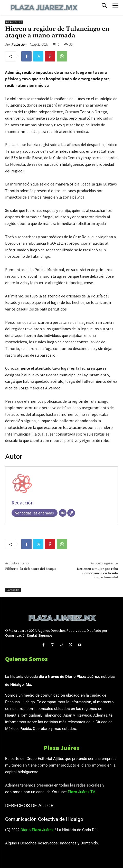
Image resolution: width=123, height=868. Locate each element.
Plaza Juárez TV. (82, 792)
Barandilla (14, 22)
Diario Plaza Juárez (37, 830)
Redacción (19, 44)
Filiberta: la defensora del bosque (31, 569)
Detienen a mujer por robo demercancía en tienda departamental (97, 573)
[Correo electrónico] (63, 513)
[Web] (71, 513)
